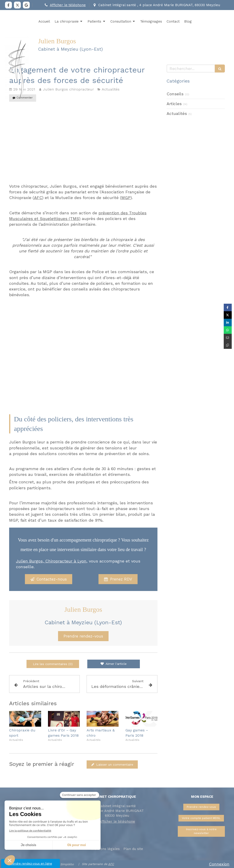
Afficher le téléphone (68, 5)
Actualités (177, 113)
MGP (126, 198)
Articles (174, 104)
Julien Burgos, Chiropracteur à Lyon (51, 561)
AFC (38, 198)
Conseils (175, 94)
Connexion (219, 864)
